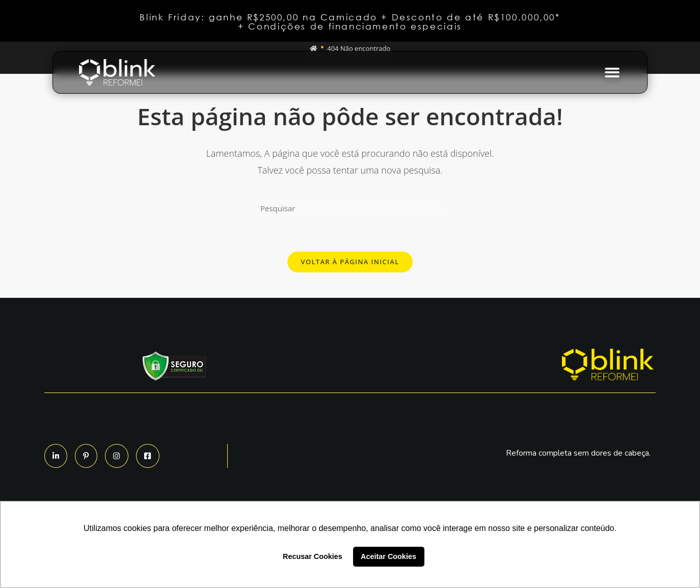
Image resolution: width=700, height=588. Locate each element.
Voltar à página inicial (350, 262)
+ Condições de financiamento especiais (350, 26)
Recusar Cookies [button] (313, 556)
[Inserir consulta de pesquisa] (350, 208)
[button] (612, 73)
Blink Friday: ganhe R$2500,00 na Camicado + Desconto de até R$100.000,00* (350, 17)
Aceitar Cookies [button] (388, 556)
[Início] (314, 48)
